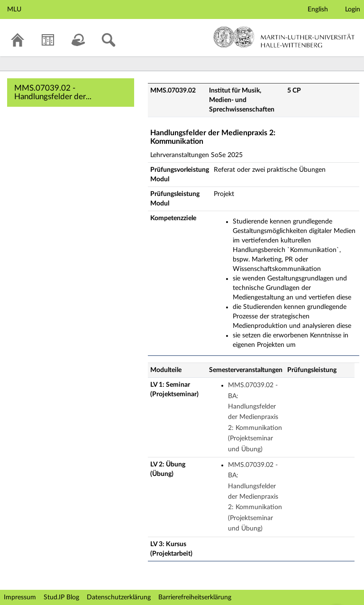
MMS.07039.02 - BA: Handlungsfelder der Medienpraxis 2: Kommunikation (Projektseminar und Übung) (255, 417)
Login (353, 9)
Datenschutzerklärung (119, 597)
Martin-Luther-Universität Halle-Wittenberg (284, 37)
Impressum (20, 597)
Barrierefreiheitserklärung (195, 597)
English (318, 9)
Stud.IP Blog (61, 597)
